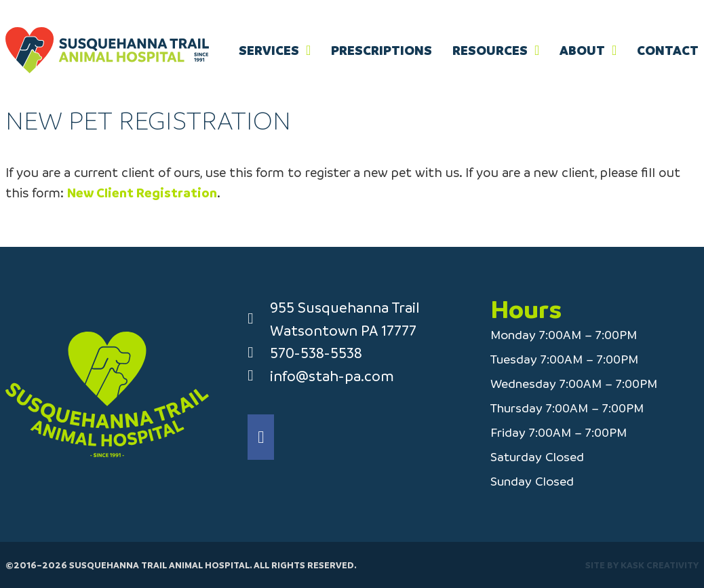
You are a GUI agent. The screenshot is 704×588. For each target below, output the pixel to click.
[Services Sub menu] (308, 50)
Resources (490, 50)
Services (269, 50)
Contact (668, 50)
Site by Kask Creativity (642, 565)
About (582, 50)
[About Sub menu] (614, 50)
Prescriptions (382, 50)
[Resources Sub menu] (537, 50)
